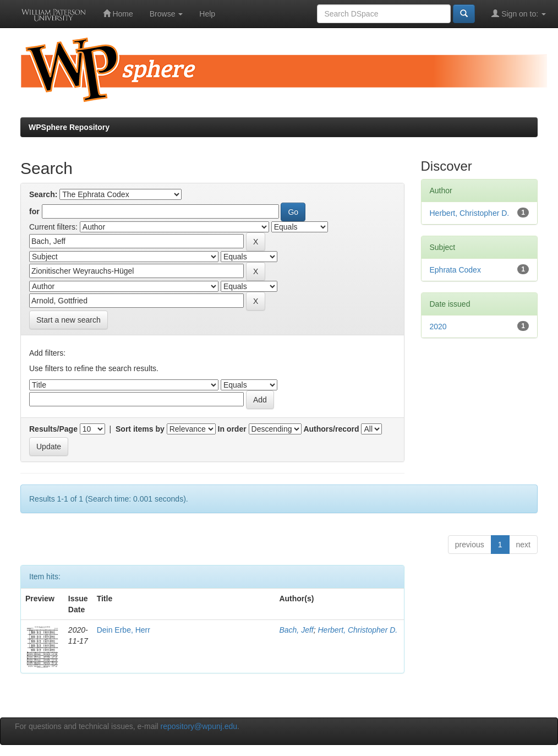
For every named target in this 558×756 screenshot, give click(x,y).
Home (118, 13)
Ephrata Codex (455, 270)
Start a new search (69, 320)
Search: (43, 194)
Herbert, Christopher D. (357, 630)
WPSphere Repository (69, 127)
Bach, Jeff (296, 630)
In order (232, 429)
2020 (438, 327)
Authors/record (331, 429)
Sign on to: (519, 13)
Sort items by (140, 429)
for (34, 211)
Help (207, 14)
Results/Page (53, 429)
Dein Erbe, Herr (124, 630)
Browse (166, 14)
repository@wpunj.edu (199, 726)
